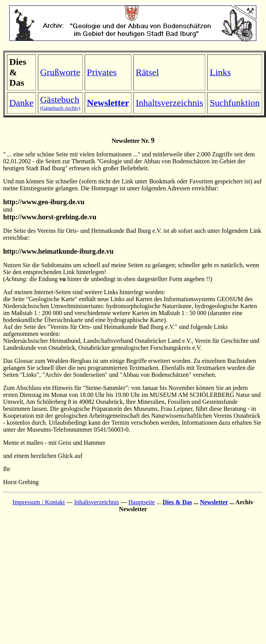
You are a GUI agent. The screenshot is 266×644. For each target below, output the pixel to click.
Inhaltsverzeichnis (97, 502)
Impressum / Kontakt (39, 502)
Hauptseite (142, 502)
